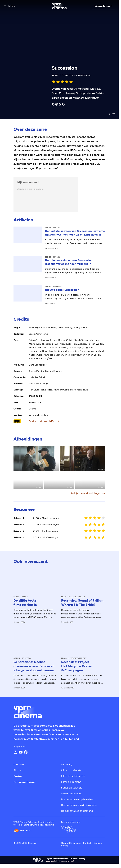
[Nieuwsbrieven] (103, 6)
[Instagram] (15, 752)
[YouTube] (21, 752)
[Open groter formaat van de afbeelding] (36, 458)
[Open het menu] (9, 6)
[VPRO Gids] (68, 829)
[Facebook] (26, 752)
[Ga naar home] (59, 6)
